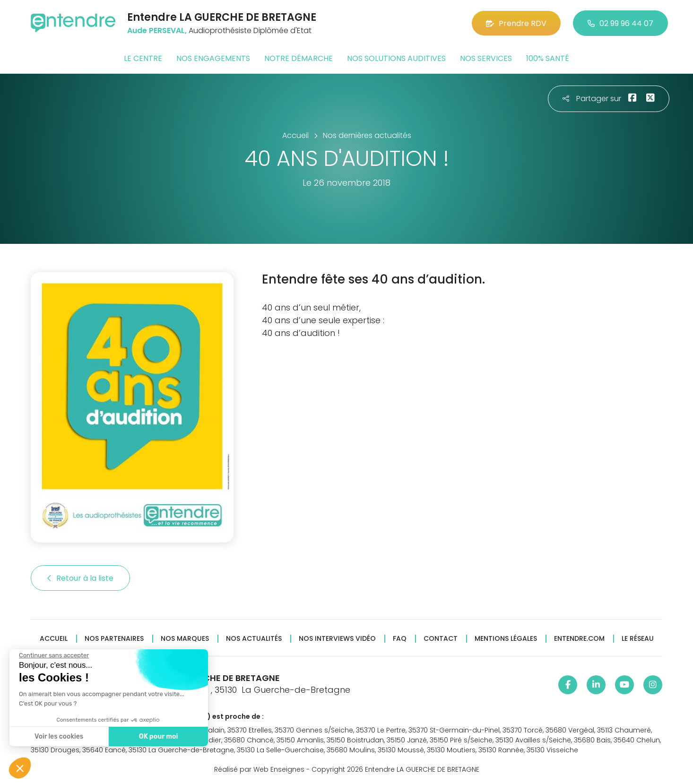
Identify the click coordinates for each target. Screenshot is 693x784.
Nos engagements (213, 58)
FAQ (400, 639)
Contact (441, 639)
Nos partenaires (114, 639)
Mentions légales (506, 639)
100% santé (548, 58)
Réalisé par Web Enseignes (259, 769)
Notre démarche (299, 58)
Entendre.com (579, 639)
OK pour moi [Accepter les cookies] (152, 737)
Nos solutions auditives (396, 58)
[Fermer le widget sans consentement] (48, 655)
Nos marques (185, 639)
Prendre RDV (516, 23)
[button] (20, 768)
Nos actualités (254, 639)
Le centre (143, 58)
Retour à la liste (80, 578)
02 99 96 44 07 (620, 23)
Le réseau (638, 639)
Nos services (486, 58)
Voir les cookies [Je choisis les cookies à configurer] (53, 737)
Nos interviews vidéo (337, 639)
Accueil (54, 639)
